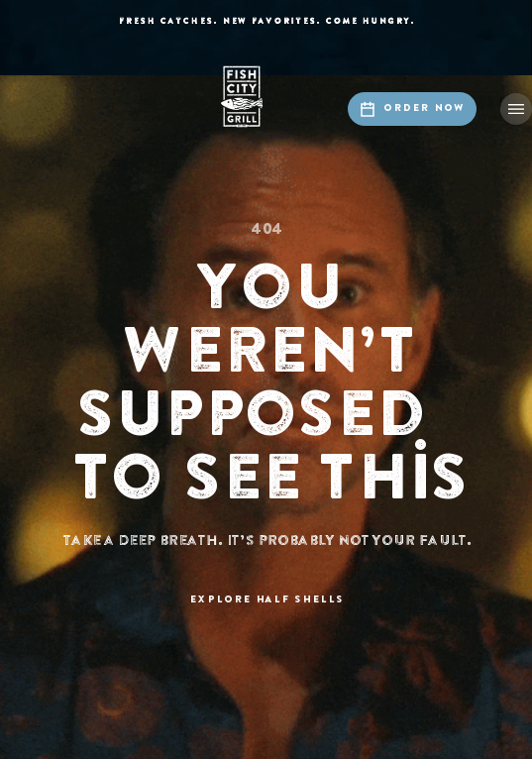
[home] (266, 97)
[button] (516, 109)
